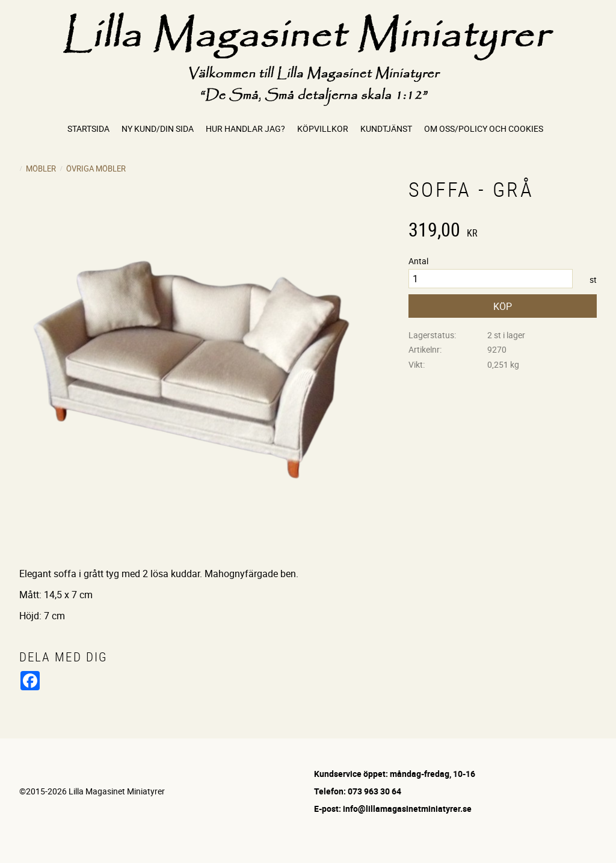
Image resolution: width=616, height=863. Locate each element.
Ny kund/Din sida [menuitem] (158, 128)
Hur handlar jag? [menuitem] (245, 128)
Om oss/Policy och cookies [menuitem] (484, 128)
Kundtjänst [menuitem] (386, 128)
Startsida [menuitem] (88, 128)
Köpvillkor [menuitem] (323, 128)
